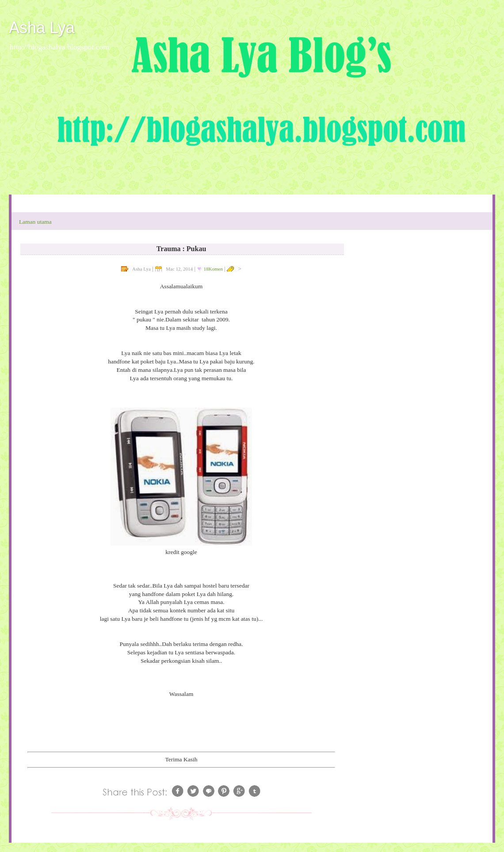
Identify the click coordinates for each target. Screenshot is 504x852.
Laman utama (35, 222)
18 (213, 269)
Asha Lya (42, 28)
